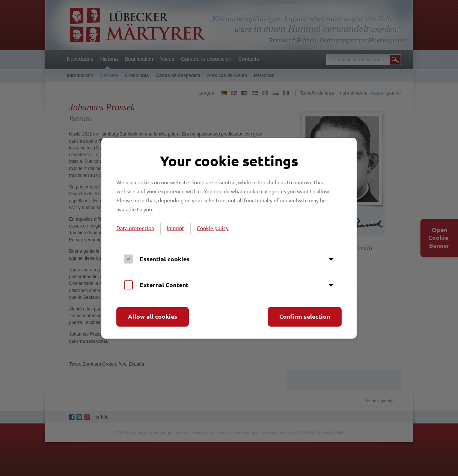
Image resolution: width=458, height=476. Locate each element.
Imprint (176, 228)
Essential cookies (165, 259)
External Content (164, 285)
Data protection (135, 228)
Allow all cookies (153, 316)
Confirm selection (305, 316)
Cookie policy (213, 228)
